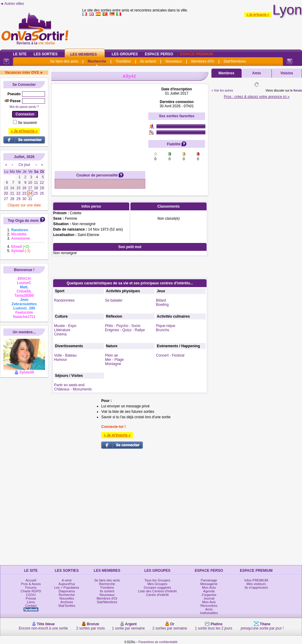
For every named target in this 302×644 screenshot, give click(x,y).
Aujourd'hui (67, 584)
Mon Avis (209, 602)
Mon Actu (209, 587)
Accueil (31, 580)
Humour (61, 360)
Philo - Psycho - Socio (123, 326)
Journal (209, 598)
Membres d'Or (203, 61)
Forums (31, 587)
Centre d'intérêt (157, 595)
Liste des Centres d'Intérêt (157, 591)
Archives (67, 602)
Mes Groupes (157, 584)
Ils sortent (148, 61)
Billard (161, 300)
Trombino (123, 61)
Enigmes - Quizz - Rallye (125, 330)
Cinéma (60, 334)
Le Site (20, 54)
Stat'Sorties (67, 606)
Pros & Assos (31, 584)
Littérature (62, 330)
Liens (31, 602)
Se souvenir (27, 123)
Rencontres (209, 606)
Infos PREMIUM (256, 580)
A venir (67, 580)
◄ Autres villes (12, 4)
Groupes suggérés (157, 587)
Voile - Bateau (65, 355)
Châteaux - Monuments (73, 389)
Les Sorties (45, 54)
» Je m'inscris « (258, 15)
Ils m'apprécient (256, 587)
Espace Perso (159, 54)
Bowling (162, 305)
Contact (31, 606)
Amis (257, 73)
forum (298, 91)
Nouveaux (174, 61)
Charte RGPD (31, 591)
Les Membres (84, 54)
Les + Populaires (67, 587)
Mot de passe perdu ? (24, 107)
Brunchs (162, 330)
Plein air (112, 355)
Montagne (113, 364)
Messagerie (209, 584)
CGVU (31, 595)
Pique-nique (165, 326)
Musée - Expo (65, 326)
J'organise (209, 595)
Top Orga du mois (23, 221)
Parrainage (209, 580)
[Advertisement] (100, 125)
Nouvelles (67, 598)
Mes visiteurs (256, 584)
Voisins (287, 73)
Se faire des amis (64, 61)
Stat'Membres (235, 61)
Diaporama (67, 591)
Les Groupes (125, 54)
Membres (226, 73)
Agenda (209, 591)
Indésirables (209, 613)
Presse (31, 598)
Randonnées (64, 300)
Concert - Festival (170, 355)
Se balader (114, 300)
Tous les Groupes (157, 580)
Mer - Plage (114, 360)
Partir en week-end (69, 385)
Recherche (97, 61)
